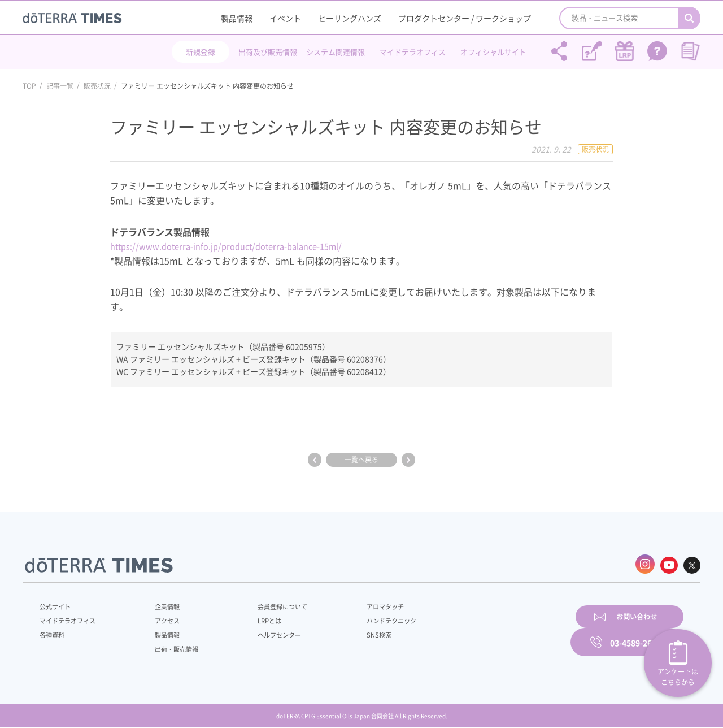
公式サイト (56, 605)
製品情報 (237, 18)
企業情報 (160, 605)
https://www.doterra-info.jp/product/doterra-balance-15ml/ (238, 246)
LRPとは (253, 619)
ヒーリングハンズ (350, 18)
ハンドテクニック (367, 619)
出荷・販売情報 (170, 647)
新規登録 (201, 52)
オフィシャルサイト (493, 52)
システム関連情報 (336, 52)
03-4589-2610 (635, 631)
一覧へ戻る (361, 460)
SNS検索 (353, 633)
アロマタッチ (360, 605)
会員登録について (267, 605)
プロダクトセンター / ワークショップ (465, 18)
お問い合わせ (506, 631)
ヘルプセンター (263, 633)
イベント (285, 18)
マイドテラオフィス (413, 52)
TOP (29, 86)
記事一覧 (60, 86)
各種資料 (53, 633)
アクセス (160, 619)
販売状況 (97, 86)
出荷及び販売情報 (268, 52)
